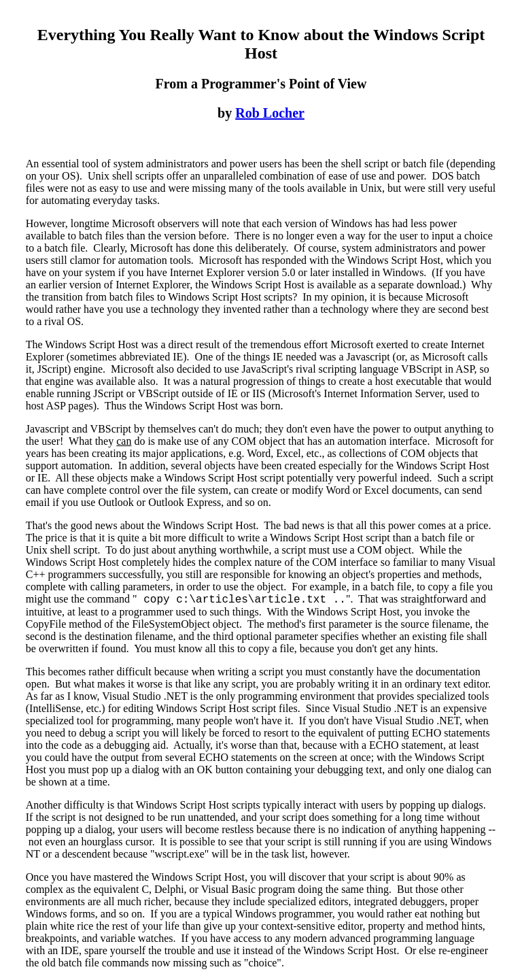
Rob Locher (270, 113)
